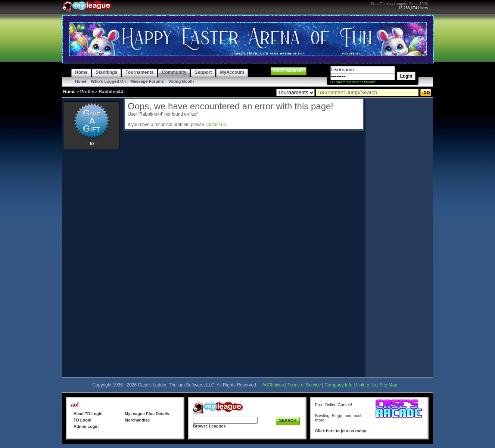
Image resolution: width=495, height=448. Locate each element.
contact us (216, 125)
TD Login (82, 420)
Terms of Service (304, 385)
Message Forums (147, 81)
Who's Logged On (109, 81)
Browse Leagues (209, 426)
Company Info (338, 385)
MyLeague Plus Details (147, 414)
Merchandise (137, 420)
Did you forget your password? (353, 82)
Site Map (388, 385)
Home (81, 81)
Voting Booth (181, 81)
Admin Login (86, 426)
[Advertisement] (92, 263)
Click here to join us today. (341, 431)
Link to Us (366, 385)
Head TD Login (88, 414)
